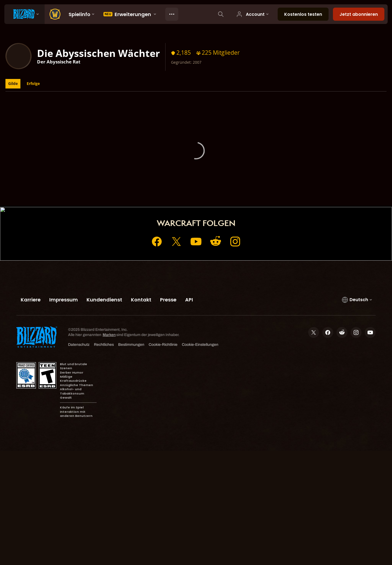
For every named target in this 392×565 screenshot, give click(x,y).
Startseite (154, 200)
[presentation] (24, 14)
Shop (205, 200)
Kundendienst (233, 200)
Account (182, 200)
